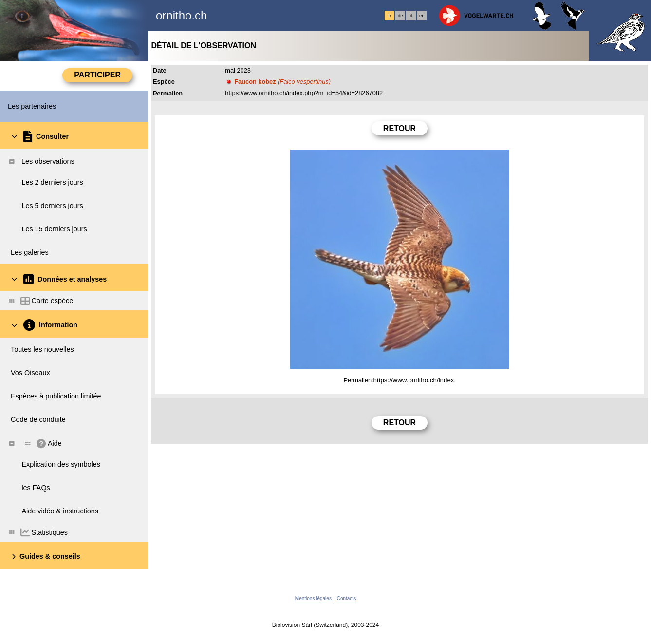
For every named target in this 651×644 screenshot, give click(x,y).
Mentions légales (313, 598)
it (411, 16)
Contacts (346, 598)
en (422, 16)
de (400, 16)
